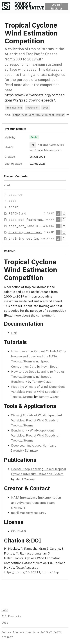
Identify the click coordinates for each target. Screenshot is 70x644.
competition (45, 315)
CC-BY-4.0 (19, 531)
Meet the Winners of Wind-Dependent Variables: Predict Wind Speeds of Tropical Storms (38, 392)
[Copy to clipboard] (68, 115)
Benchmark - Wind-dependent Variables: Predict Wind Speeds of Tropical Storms (35, 435)
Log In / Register (57, 7)
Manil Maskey (25, 479)
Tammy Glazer (42, 382)
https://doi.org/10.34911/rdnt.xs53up (31, 572)
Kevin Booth (50, 366)
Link (14, 333)
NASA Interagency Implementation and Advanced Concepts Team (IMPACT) (36, 502)
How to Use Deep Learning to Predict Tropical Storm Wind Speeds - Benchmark (38, 376)
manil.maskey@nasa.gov (29, 512)
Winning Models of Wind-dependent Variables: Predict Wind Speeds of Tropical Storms (37, 420)
